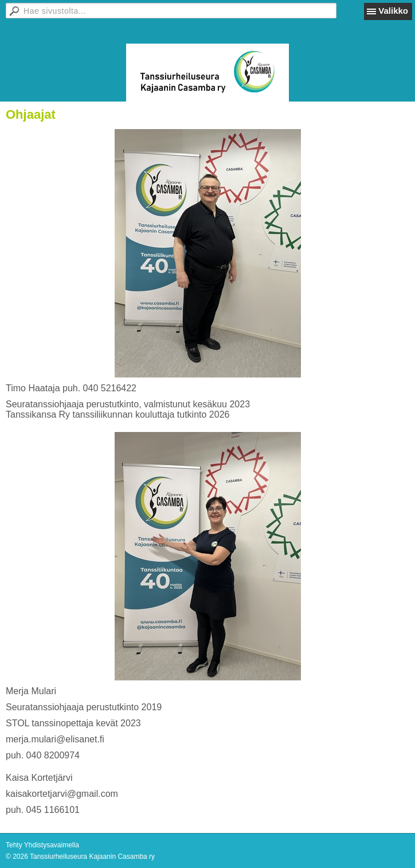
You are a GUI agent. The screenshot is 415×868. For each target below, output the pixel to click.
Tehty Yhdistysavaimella (42, 845)
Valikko (393, 11)
